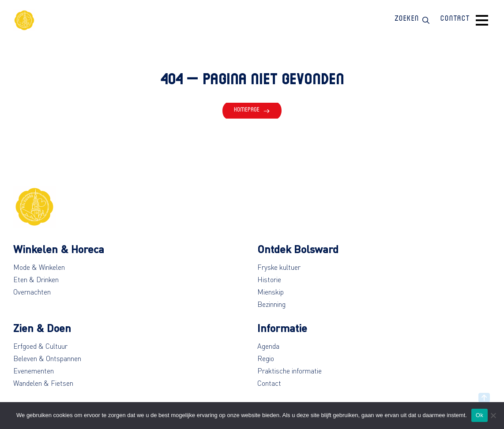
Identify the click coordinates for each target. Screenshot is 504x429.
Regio (266, 358)
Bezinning (271, 304)
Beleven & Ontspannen (47, 358)
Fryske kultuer (279, 267)
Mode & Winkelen (39, 267)
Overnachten (32, 292)
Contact (269, 383)
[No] (493, 415)
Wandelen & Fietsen (43, 383)
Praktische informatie (290, 371)
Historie (269, 280)
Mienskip (271, 292)
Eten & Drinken (36, 280)
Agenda (268, 346)
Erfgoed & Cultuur (40, 346)
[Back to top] (484, 398)
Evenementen (34, 371)
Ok (480, 415)
